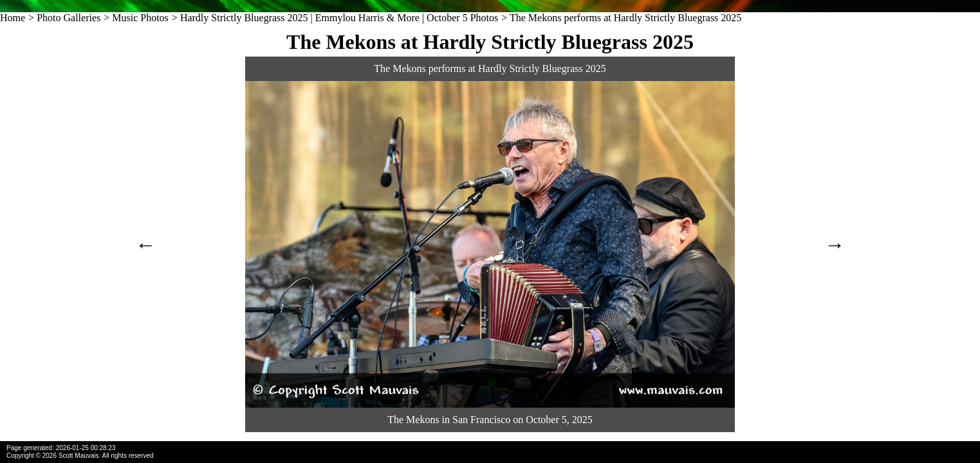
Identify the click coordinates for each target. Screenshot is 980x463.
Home (13, 18)
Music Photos (140, 18)
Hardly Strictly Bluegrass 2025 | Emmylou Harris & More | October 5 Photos (339, 18)
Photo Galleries (69, 18)
